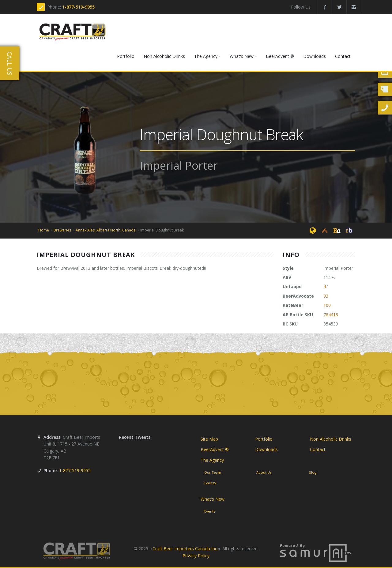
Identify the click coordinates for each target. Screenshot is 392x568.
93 (326, 296)
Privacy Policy (196, 556)
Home (44, 230)
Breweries (62, 230)
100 (327, 305)
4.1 (326, 286)
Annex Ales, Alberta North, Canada (106, 230)
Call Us (10, 63)
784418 (331, 315)
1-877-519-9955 (78, 7)
